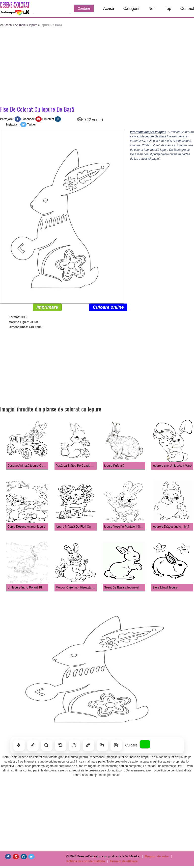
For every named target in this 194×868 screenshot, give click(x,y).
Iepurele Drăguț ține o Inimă (171, 527)
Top (168, 9)
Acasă (109, 9)
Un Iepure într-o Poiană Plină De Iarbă (33, 587)
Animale (20, 25)
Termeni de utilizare (124, 861)
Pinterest (48, 119)
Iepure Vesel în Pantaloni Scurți (125, 527)
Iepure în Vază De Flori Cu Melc (77, 527)
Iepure (33, 25)
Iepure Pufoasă (114, 466)
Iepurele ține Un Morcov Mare (172, 466)
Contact (187, 9)
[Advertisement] (97, 67)
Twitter (32, 125)
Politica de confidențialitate (86, 861)
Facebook (28, 119)
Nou (152, 9)
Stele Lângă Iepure (165, 587)
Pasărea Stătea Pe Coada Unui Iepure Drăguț (86, 466)
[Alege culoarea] (145, 744)
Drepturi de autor (157, 856)
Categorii (131, 9)
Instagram (13, 125)
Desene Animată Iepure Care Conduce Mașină (38, 466)
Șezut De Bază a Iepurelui (121, 587)
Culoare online (108, 307)
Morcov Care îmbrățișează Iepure (78, 587)
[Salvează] (116, 745)
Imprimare (47, 307)
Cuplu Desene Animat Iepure (26, 527)
